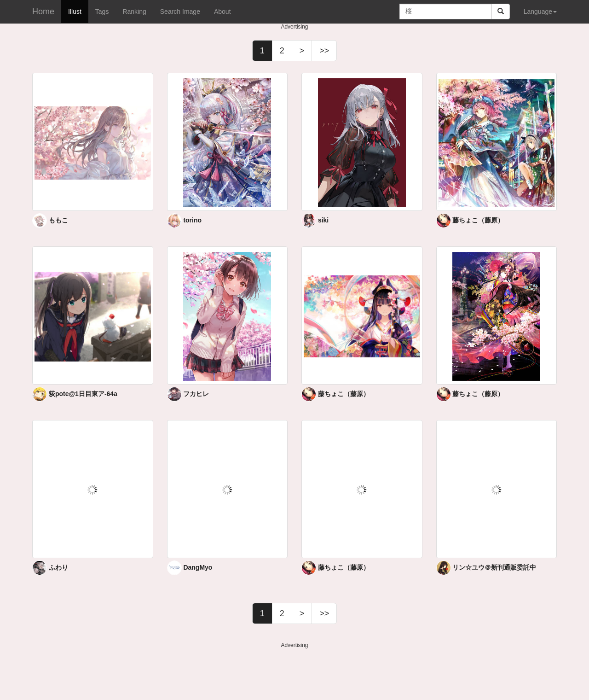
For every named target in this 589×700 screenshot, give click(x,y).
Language (540, 12)
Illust (75, 12)
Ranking (134, 12)
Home (43, 12)
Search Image (180, 12)
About (222, 12)
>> (324, 51)
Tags (102, 12)
